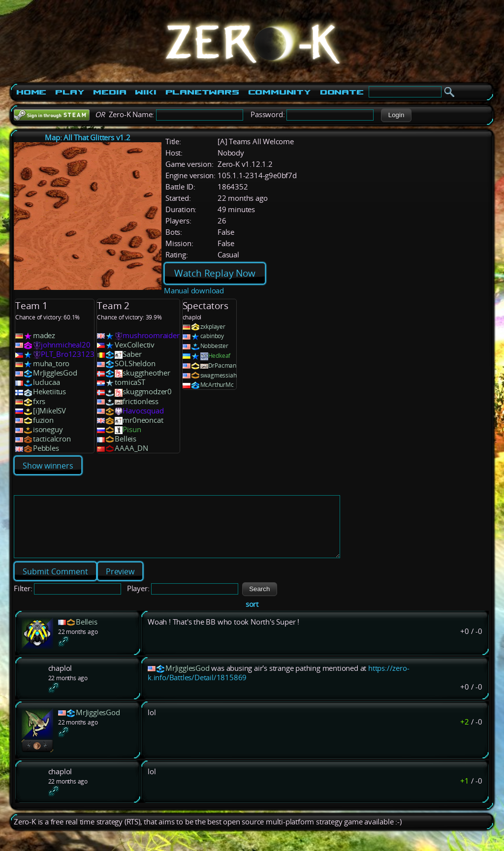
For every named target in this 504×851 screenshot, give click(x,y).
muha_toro (51, 363)
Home (31, 92)
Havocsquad (143, 411)
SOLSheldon (135, 363)
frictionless (141, 401)
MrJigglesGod (55, 373)
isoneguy (48, 429)
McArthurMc (217, 385)
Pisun (132, 429)
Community (280, 92)
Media (110, 92)
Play (70, 92)
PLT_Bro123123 (67, 354)
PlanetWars (202, 92)
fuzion (43, 420)
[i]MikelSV (49, 411)
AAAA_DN (131, 448)
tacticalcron (52, 439)
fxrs (39, 401)
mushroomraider (151, 335)
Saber (132, 354)
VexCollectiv (135, 345)
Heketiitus (49, 392)
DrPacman (222, 365)
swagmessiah (219, 375)
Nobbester (214, 346)
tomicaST (130, 382)
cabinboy (212, 336)
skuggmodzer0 (147, 392)
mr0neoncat (143, 420)
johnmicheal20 (65, 345)
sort (252, 616)
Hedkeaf (220, 356)
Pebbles (46, 448)
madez (44, 335)
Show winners (48, 466)
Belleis (126, 439)
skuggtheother (146, 373)
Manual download (194, 291)
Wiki (145, 92)
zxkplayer (213, 327)
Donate (342, 92)
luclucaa (46, 382)
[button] (396, 115)
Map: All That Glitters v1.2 (88, 138)
